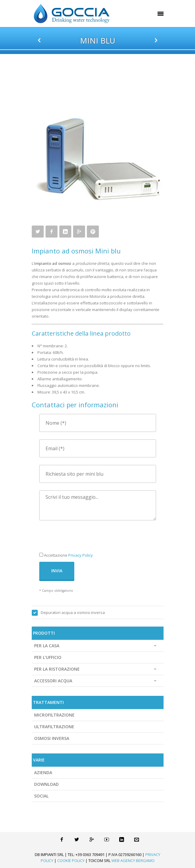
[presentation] (85, 540)
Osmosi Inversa (52, 738)
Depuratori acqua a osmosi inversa (73, 612)
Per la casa (96, 646)
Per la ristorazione (96, 669)
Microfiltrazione (54, 715)
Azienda (43, 772)
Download (46, 784)
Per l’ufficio (48, 657)
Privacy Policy (81, 555)
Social (41, 796)
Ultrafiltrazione (54, 727)
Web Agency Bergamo (133, 861)
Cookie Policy (71, 861)
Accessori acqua (96, 681)
